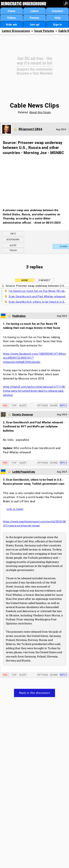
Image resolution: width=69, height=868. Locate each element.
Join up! (34, 25)
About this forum (40, 112)
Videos (12, 18)
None (25, 280)
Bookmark (13, 239)
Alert (13, 245)
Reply (63, 405)
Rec (5, 405)
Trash (13, 250)
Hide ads (11, 25)
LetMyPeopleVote (24, 472)
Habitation (19, 316)
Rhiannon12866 (30, 129)
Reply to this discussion (34, 693)
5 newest (44, 280)
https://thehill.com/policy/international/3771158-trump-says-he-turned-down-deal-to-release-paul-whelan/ (34, 391)
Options (43, 405)
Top (14, 405)
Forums (35, 18)
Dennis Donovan (23, 415)
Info (13, 234)
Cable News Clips (34, 105)
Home (11, 11)
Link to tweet (15, 509)
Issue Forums (44, 31)
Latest (35, 11)
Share (54, 405)
